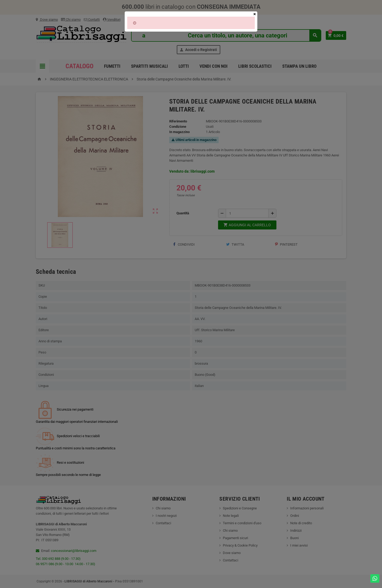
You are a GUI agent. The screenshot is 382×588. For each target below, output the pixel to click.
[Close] (255, 14)
